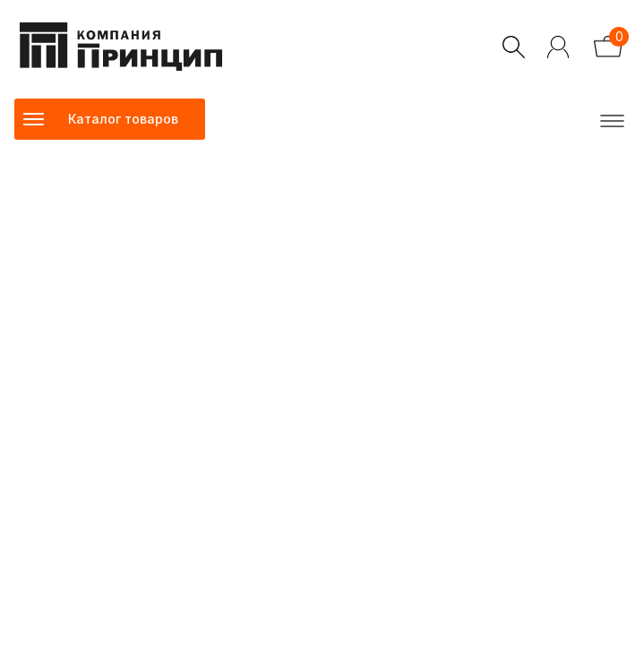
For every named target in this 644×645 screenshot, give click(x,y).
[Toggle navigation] (110, 119)
